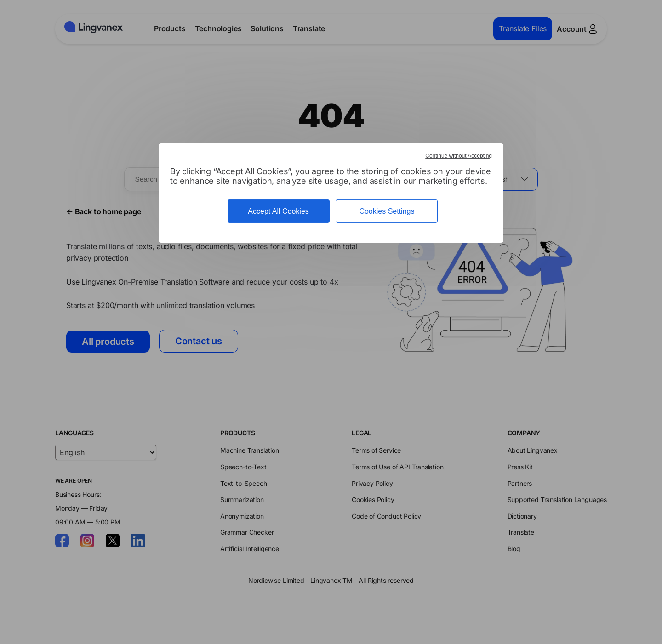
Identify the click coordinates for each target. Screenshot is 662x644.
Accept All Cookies (278, 211)
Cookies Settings (387, 211)
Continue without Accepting (459, 156)
